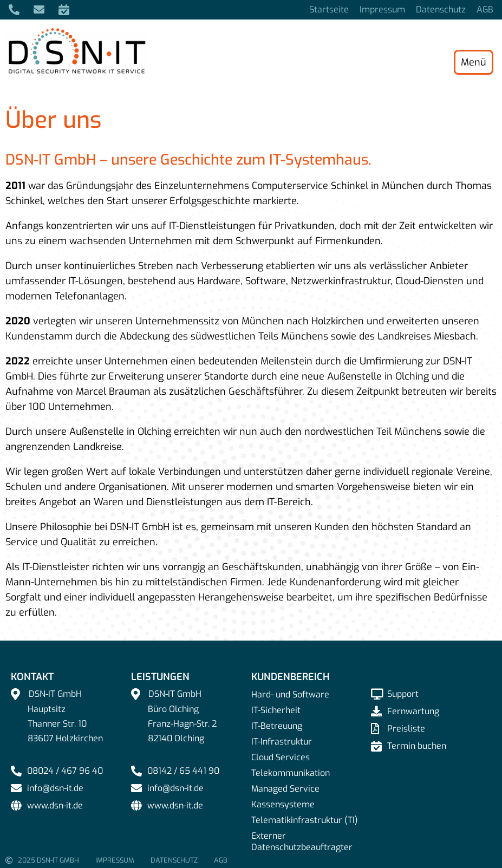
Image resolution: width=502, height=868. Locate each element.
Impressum (382, 10)
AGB (485, 10)
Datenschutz (441, 10)
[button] (24, 844)
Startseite (329, 10)
